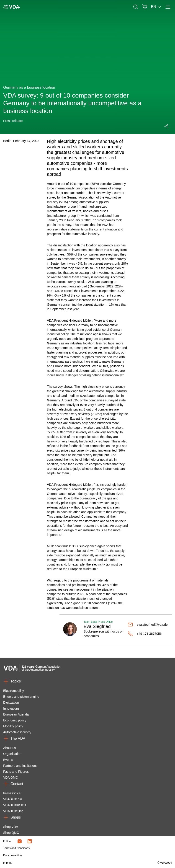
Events (8, 760)
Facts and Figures (16, 772)
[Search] (136, 7)
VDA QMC (11, 778)
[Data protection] (62, 855)
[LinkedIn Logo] (30, 841)
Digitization (11, 703)
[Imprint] (62, 863)
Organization (12, 754)
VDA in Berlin (13, 799)
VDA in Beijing (13, 811)
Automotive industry (17, 732)
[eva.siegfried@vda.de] (148, 625)
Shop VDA (11, 827)
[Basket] (145, 7)
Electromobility (14, 691)
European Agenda (16, 714)
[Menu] (168, 7)
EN (156, 7)
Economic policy (15, 720)
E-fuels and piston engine (21, 697)
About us (9, 748)
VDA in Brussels (15, 805)
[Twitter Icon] (20, 841)
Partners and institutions (20, 766)
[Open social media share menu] (166, 126)
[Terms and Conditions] (62, 848)
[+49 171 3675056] (148, 634)
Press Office (12, 793)
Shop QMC (11, 833)
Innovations (11, 708)
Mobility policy (13, 726)
